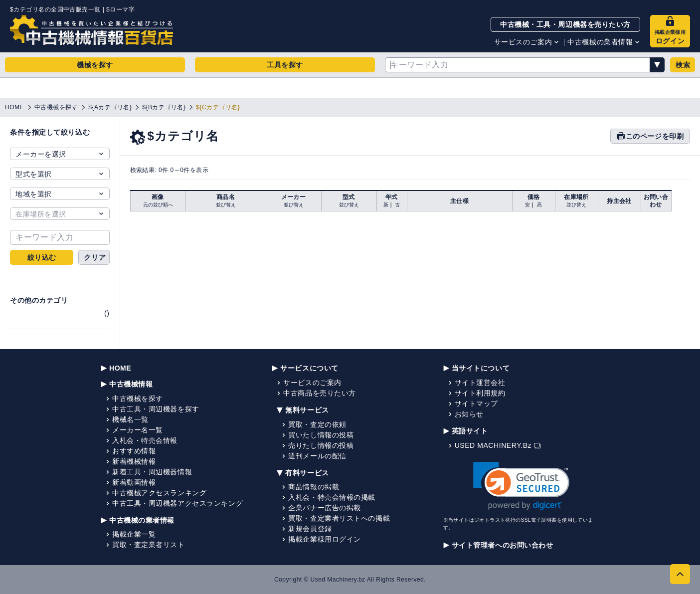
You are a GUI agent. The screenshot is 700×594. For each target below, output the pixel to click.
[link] (521, 486)
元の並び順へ (158, 205)
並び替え (226, 205)
